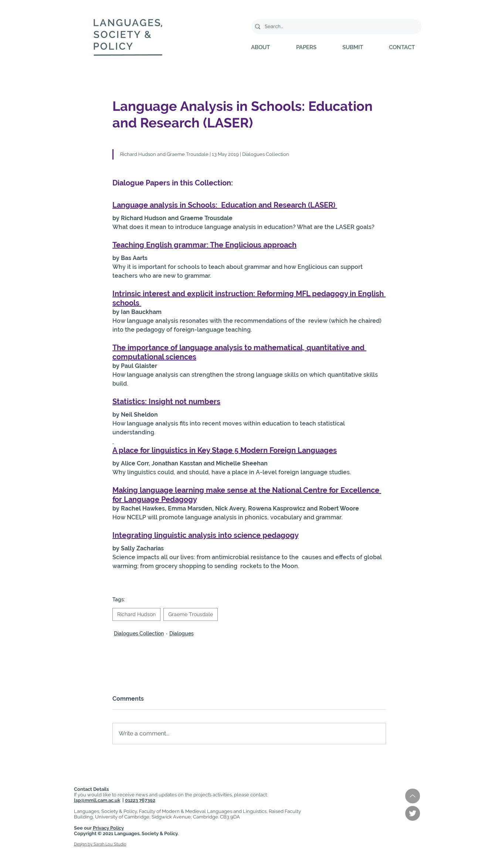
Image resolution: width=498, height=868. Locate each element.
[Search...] (335, 27)
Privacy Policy (108, 828)
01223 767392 (140, 800)
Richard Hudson (136, 614)
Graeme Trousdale (191, 614)
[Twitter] (413, 813)
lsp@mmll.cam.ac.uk (97, 800)
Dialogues (182, 633)
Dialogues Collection (139, 633)
